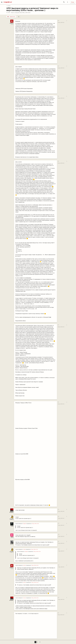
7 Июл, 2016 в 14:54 (35, 565)
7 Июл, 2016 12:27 (61, 525)
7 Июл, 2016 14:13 (61, 536)
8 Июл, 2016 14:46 (26, 13)
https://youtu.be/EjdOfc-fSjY (35, 441)
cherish (24, 565)
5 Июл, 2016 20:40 (61, 404)
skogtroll (25, 524)
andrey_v (12, 23)
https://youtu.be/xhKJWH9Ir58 (35, 492)
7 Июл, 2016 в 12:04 (35, 524)
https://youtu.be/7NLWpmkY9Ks (35, 416)
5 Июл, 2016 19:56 (61, 23)
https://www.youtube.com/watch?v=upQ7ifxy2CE (35, 626)
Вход (73, 2)
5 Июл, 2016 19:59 (61, 68)
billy (21, 13)
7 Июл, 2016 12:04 (61, 518)
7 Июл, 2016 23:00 (61, 615)
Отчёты (8, 6)
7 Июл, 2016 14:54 (61, 543)
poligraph (11, 512)
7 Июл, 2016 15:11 (61, 551)
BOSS (12, 537)
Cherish (12, 544)
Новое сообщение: (15, 13)
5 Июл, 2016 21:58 (61, 511)
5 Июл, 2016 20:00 (61, 163)
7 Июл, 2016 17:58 (61, 599)
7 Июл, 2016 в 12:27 (34, 549)
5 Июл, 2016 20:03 (61, 327)
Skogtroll (11, 519)
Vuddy (12, 526)
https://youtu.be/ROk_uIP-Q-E (35, 467)
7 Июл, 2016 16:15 (61, 567)
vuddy (24, 549)
